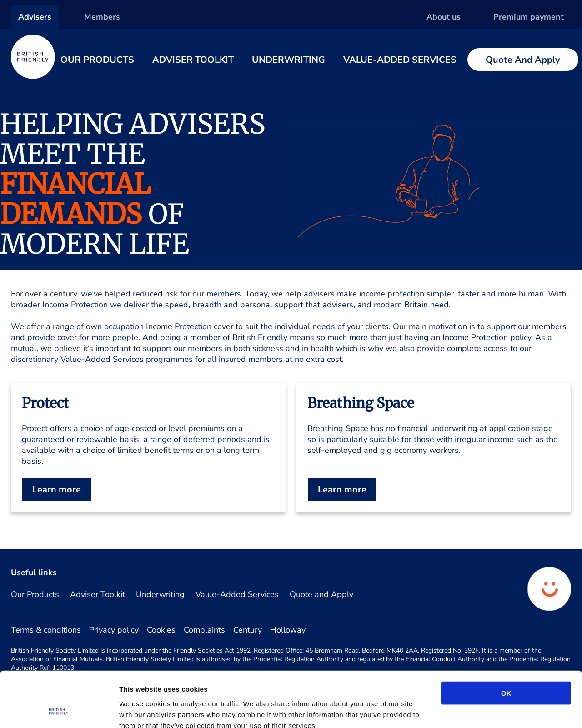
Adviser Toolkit (193, 60)
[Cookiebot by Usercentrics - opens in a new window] (59, 710)
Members (102, 17)
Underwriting (288, 60)
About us (444, 17)
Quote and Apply (523, 60)
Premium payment (529, 17)
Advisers (35, 17)
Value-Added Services (400, 60)
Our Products (97, 60)
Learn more (57, 490)
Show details (478, 710)
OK (506, 641)
